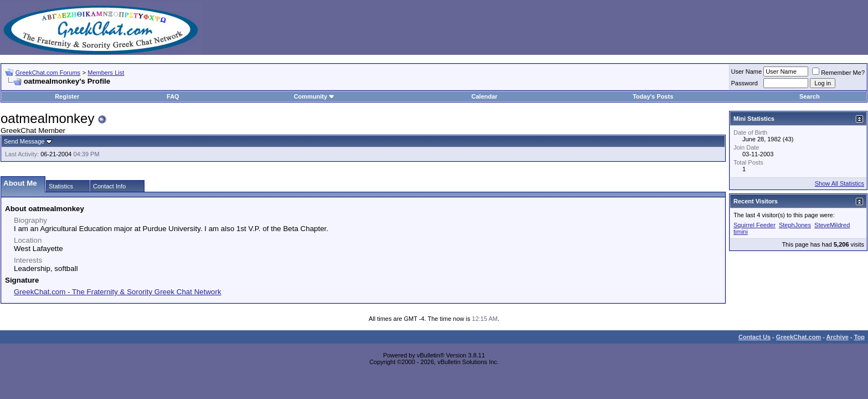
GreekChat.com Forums (48, 73)
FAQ (173, 96)
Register (67, 96)
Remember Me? (838, 73)
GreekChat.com (799, 337)
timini (741, 232)
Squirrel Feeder (755, 225)
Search (810, 96)
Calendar (485, 96)
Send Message (24, 141)
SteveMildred (832, 225)
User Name (747, 71)
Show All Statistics (839, 183)
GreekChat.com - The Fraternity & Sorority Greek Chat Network (118, 292)
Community (315, 96)
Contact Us (755, 337)
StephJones (795, 225)
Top (859, 337)
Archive (838, 337)
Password (745, 83)
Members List (106, 73)
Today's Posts (653, 96)
